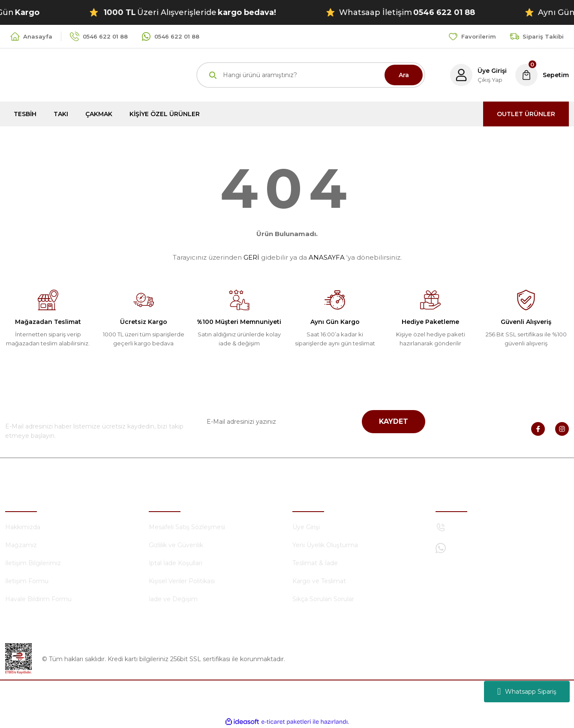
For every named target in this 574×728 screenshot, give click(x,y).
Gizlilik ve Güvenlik (176, 545)
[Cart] (542, 75)
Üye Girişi (306, 527)
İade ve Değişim (173, 599)
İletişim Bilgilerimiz (33, 563)
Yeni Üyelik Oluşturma (325, 545)
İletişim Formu (27, 581)
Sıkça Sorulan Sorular (323, 599)
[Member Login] (478, 75)
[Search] (311, 75)
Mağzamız (21, 545)
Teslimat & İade (315, 563)
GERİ (251, 257)
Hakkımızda (23, 527)
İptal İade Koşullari (176, 563)
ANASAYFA (327, 257)
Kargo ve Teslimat (319, 581)
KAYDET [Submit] (394, 421)
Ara (404, 75)
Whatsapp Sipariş (527, 692)
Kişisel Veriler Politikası (182, 581)
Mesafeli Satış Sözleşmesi (187, 527)
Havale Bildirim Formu (38, 599)
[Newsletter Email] (311, 422)
